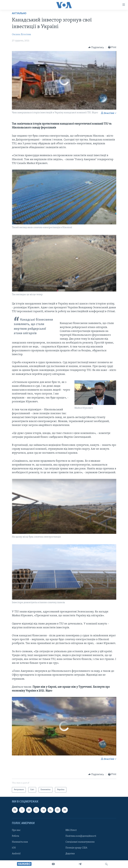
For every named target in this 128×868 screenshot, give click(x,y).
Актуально (19, 13)
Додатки (70, 854)
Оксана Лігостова (21, 35)
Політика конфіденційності (81, 836)
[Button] (96, 47)
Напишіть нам (20, 842)
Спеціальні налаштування (80, 842)
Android (16, 854)
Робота (16, 836)
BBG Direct (71, 830)
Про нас (16, 830)
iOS (14, 848)
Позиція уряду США (76, 848)
